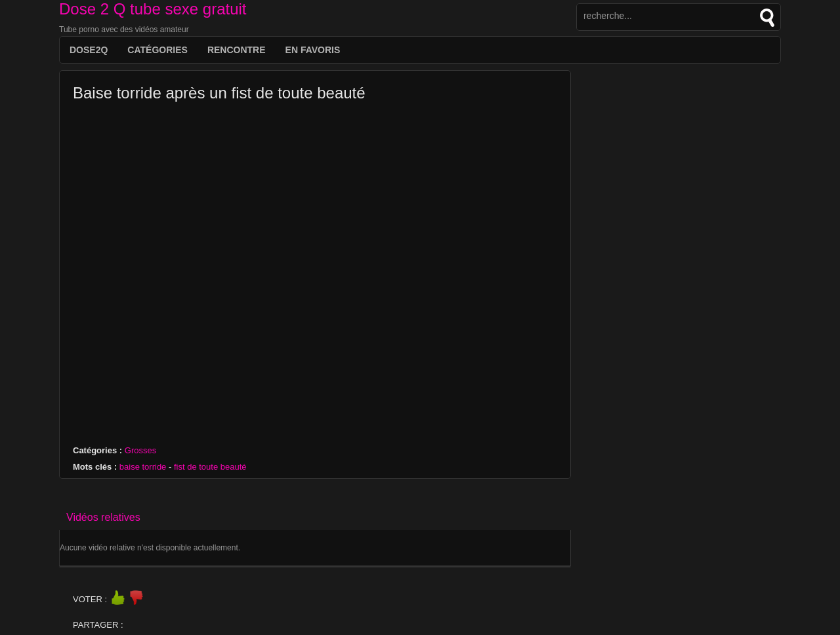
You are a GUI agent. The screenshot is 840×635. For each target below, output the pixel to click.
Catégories (157, 50)
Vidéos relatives (103, 517)
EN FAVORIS (313, 50)
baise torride (143, 467)
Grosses (140, 450)
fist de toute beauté (210, 467)
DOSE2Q (89, 50)
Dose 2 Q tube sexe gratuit (153, 9)
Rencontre (237, 50)
